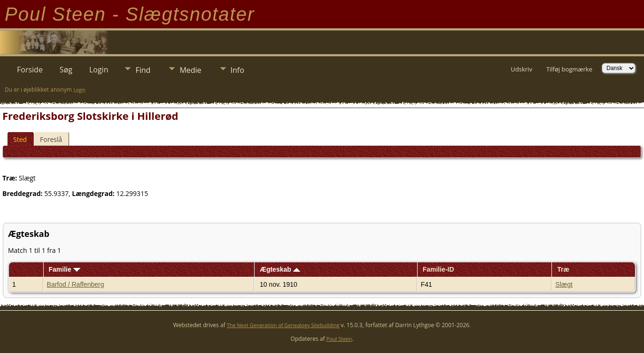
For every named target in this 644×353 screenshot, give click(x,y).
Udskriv (521, 69)
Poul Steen (339, 339)
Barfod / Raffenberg (76, 284)
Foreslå (51, 139)
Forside (30, 70)
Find (143, 70)
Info (237, 70)
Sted (20, 139)
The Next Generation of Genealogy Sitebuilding (283, 325)
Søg (66, 70)
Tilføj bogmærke (569, 69)
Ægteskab (280, 269)
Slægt (564, 284)
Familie (64, 269)
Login (99, 70)
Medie (190, 70)
